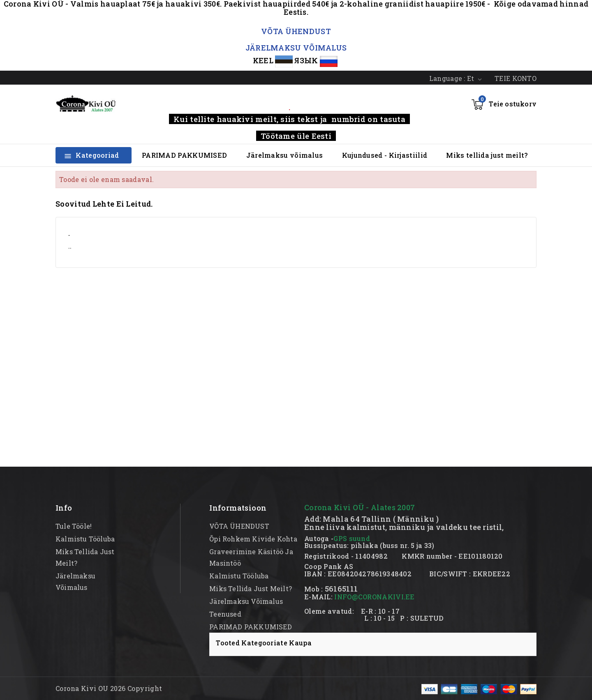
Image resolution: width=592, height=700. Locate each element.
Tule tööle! (74, 526)
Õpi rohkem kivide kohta (253, 539)
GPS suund (352, 538)
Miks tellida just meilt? (487, 155)
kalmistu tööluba (85, 539)
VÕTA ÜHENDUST (296, 31)
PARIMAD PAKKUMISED (184, 155)
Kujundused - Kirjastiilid (385, 155)
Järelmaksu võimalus (285, 155)
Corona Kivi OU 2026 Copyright (109, 688)
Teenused (225, 614)
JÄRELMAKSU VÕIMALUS (296, 48)
